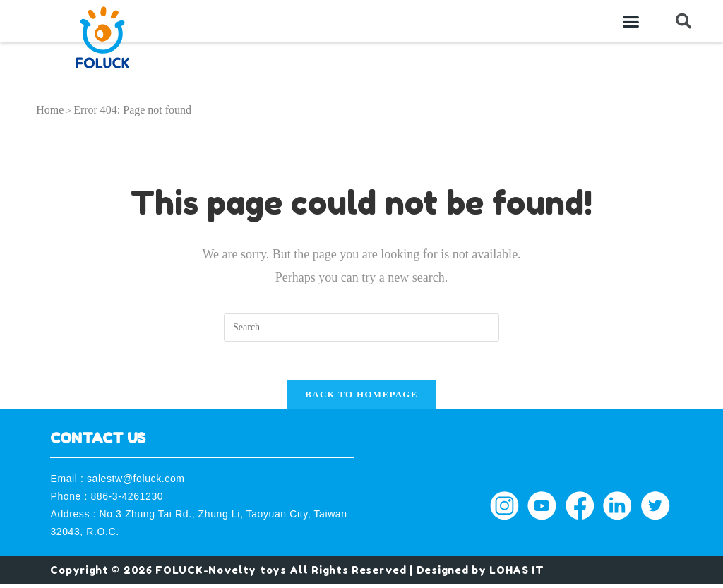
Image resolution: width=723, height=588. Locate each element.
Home (50, 110)
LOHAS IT (517, 574)
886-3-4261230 (127, 500)
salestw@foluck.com (136, 482)
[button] (631, 21)
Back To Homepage (361, 398)
